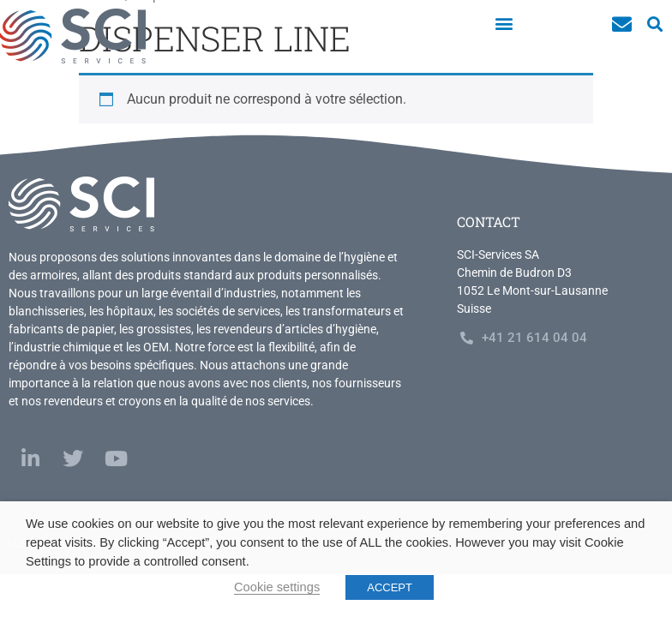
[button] (504, 23)
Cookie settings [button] (277, 587)
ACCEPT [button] (390, 587)
